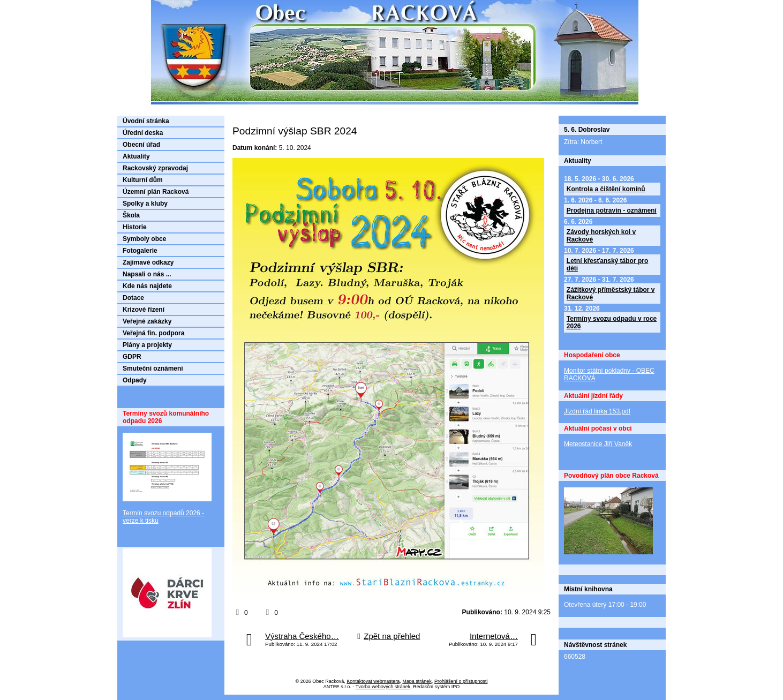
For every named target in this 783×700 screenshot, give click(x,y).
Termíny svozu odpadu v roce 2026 (612, 322)
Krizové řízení (144, 310)
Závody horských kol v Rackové (601, 236)
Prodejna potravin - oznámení (612, 210)
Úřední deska (143, 133)
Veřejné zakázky (147, 321)
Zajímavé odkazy (148, 262)
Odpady (135, 380)
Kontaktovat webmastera (373, 681)
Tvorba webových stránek (383, 687)
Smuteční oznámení (153, 368)
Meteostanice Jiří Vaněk (598, 444)
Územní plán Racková (156, 192)
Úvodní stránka (146, 121)
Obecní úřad (141, 145)
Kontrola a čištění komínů (606, 189)
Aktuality (136, 156)
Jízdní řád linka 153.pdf (597, 411)
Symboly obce (144, 239)
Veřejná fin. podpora (153, 333)
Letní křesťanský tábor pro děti (607, 265)
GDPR (132, 357)
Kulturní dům (143, 180)
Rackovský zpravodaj (155, 168)
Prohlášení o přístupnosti (461, 681)
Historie (135, 227)
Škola (131, 215)
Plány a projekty (147, 345)
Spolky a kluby (145, 204)
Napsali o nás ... (147, 274)
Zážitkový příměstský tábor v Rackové (611, 293)
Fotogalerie (140, 251)
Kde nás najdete (147, 286)
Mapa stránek (417, 681)
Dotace (133, 298)
